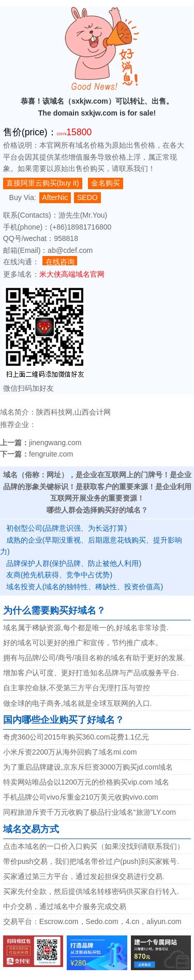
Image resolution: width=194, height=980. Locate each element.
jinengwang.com (55, 443)
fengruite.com (51, 454)
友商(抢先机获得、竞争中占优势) (59, 575)
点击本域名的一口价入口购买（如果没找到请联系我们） (94, 846)
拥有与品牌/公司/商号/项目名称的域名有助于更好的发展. (94, 658)
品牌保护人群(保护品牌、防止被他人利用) (74, 563)
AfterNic (55, 197)
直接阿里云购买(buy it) (43, 183)
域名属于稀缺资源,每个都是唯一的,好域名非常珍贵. (86, 628)
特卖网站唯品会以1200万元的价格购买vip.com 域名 (86, 782)
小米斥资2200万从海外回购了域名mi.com (70, 752)
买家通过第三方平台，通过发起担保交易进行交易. (84, 876)
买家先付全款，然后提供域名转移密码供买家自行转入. (91, 891)
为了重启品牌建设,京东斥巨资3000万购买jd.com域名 (88, 767)
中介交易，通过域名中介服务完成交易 (65, 906)
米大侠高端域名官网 (72, 274)
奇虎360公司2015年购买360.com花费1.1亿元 (76, 737)
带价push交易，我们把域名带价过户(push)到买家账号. (91, 861)
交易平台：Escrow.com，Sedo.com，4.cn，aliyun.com (92, 921)
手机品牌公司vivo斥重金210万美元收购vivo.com (81, 797)
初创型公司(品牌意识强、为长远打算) (66, 528)
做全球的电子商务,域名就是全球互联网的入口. (78, 703)
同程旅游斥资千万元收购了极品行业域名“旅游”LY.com (89, 812)
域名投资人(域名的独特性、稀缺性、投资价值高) (85, 587)
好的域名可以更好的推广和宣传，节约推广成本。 (83, 643)
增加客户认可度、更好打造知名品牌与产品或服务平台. (91, 673)
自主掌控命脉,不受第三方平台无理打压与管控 (77, 688)
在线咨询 (60, 261)
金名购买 (106, 183)
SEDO (87, 197)
